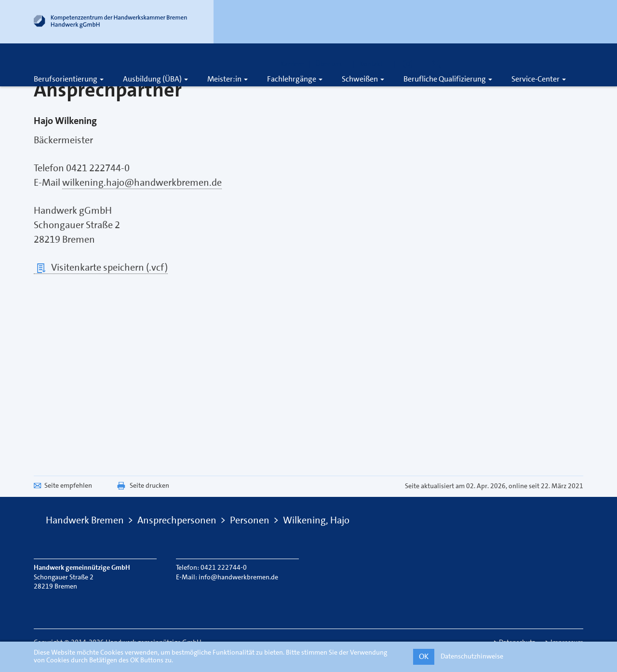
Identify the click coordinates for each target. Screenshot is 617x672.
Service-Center (539, 79)
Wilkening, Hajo (316, 520)
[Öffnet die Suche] (437, 64)
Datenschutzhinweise (472, 656)
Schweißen (363, 79)
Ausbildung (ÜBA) (155, 79)
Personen (250, 520)
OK (424, 656)
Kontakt (374, 64)
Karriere (292, 64)
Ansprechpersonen (177, 520)
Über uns (332, 64)
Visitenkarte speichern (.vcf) (101, 267)
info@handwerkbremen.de (238, 577)
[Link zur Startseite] (111, 24)
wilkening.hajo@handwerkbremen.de (142, 182)
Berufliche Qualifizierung (448, 79)
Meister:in (228, 79)
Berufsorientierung (69, 79)
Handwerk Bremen (85, 520)
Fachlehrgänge (295, 79)
